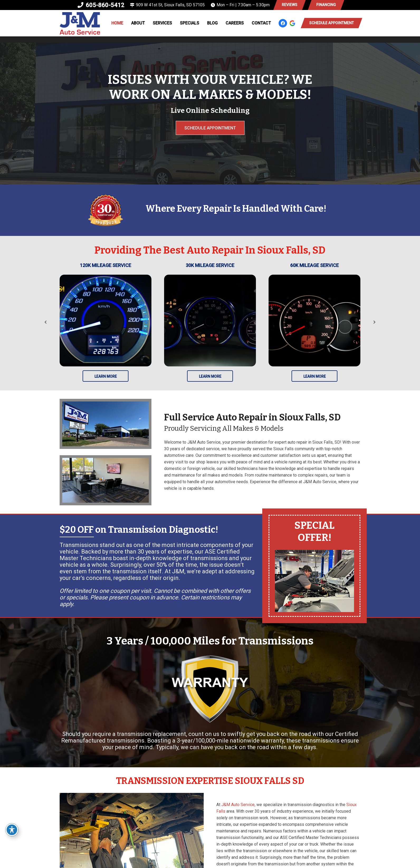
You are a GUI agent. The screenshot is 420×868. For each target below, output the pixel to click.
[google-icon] (292, 23)
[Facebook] (283, 23)
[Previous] (46, 322)
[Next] (374, 322)
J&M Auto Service (238, 805)
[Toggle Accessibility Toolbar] (12, 830)
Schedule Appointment (210, 128)
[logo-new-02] (80, 23)
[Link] (314, 566)
